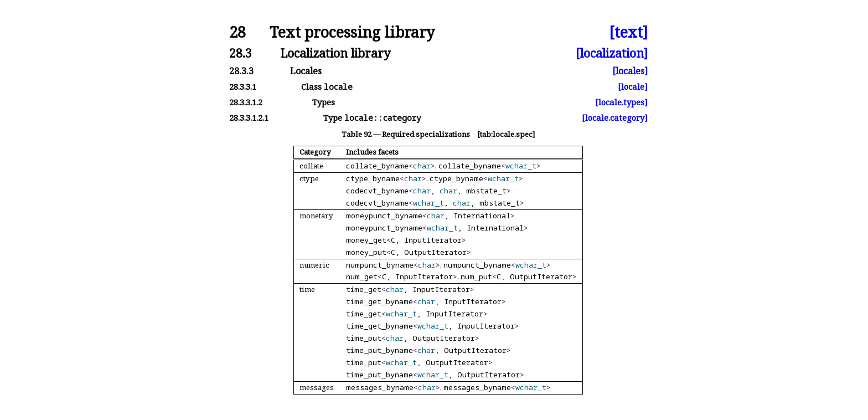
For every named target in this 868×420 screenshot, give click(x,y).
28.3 (241, 53)
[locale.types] (621, 102)
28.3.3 (241, 71)
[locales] (630, 71)
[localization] (612, 53)
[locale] (633, 87)
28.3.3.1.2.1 (249, 118)
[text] (628, 32)
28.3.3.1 (243, 87)
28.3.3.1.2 (246, 102)
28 (237, 32)
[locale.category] (615, 118)
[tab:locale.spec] (506, 134)
